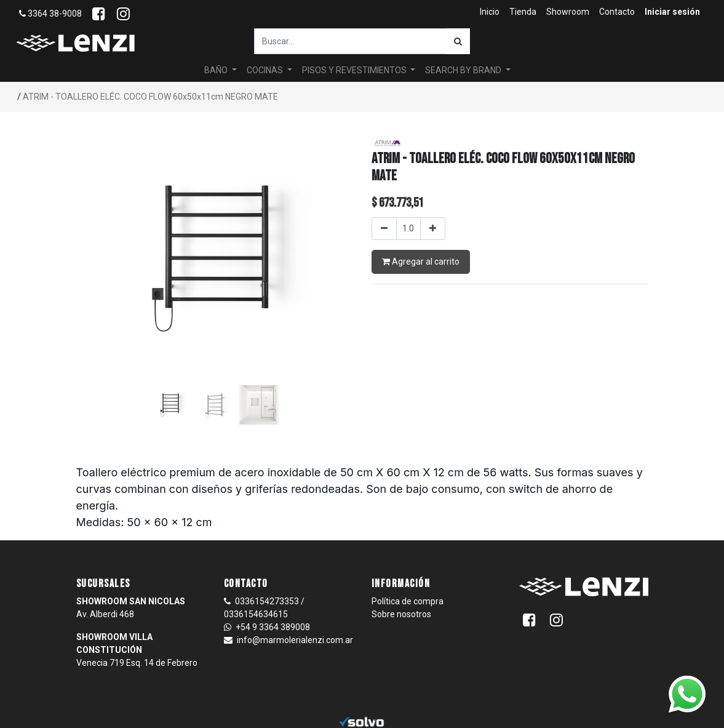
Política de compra (408, 601)
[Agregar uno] (433, 229)
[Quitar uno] (384, 229)
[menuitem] (490, 12)
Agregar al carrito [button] (421, 262)
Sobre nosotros (401, 614)
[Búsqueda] (458, 41)
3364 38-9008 (50, 14)
